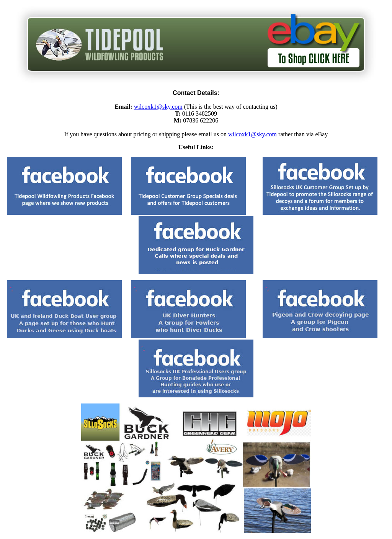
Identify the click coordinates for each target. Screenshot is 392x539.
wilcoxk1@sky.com (158, 107)
